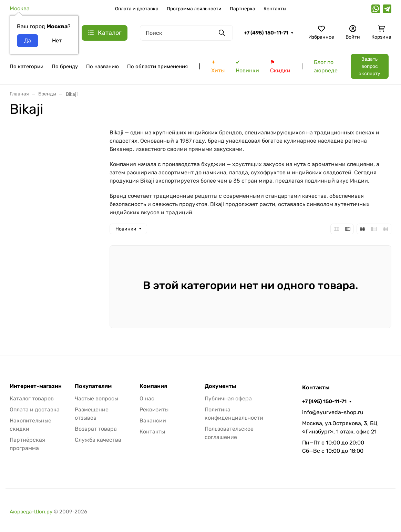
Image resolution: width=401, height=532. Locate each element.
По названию (102, 66)
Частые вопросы (96, 398)
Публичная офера (228, 398)
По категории (27, 66)
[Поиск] (186, 33)
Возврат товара (96, 429)
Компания (153, 386)
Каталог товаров (32, 398)
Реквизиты (154, 410)
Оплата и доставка (137, 9)
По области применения (157, 66)
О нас (147, 398)
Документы (220, 386)
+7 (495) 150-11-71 (266, 33)
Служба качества (98, 440)
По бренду (65, 66)
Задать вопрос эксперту (369, 66)
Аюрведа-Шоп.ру (31, 512)
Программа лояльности (194, 9)
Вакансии (153, 421)
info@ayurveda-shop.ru (333, 412)
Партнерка (243, 9)
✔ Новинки (247, 66)
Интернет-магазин (36, 386)
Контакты (275, 9)
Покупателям (93, 386)
